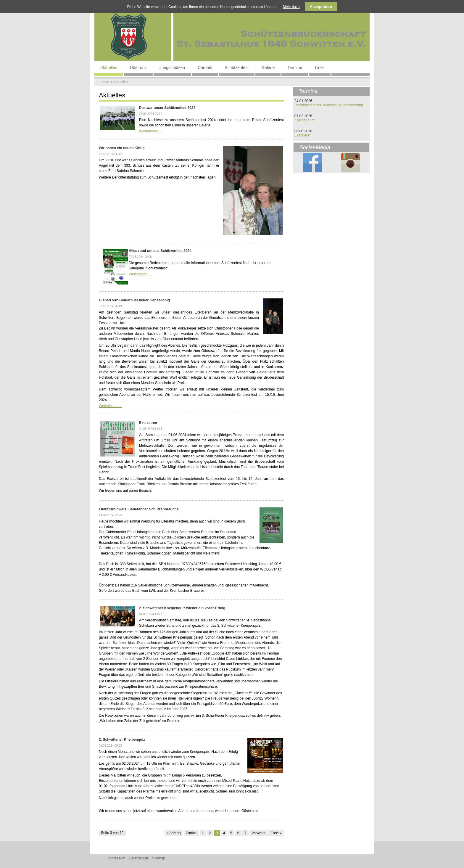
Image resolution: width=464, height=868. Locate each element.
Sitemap (159, 858)
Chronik (205, 67)
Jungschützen (172, 67)
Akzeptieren (321, 7)
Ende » (276, 833)
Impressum (116, 858)
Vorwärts (258, 833)
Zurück (191, 833)
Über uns (138, 67)
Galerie (268, 67)
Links (320, 67)
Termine (295, 67)
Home (105, 82)
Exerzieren (303, 135)
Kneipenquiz (304, 120)
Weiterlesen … (151, 131)
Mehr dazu (291, 7)
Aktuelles (109, 67)
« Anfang (174, 833)
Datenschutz (139, 858)
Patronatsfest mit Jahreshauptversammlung (329, 105)
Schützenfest (237, 67)
